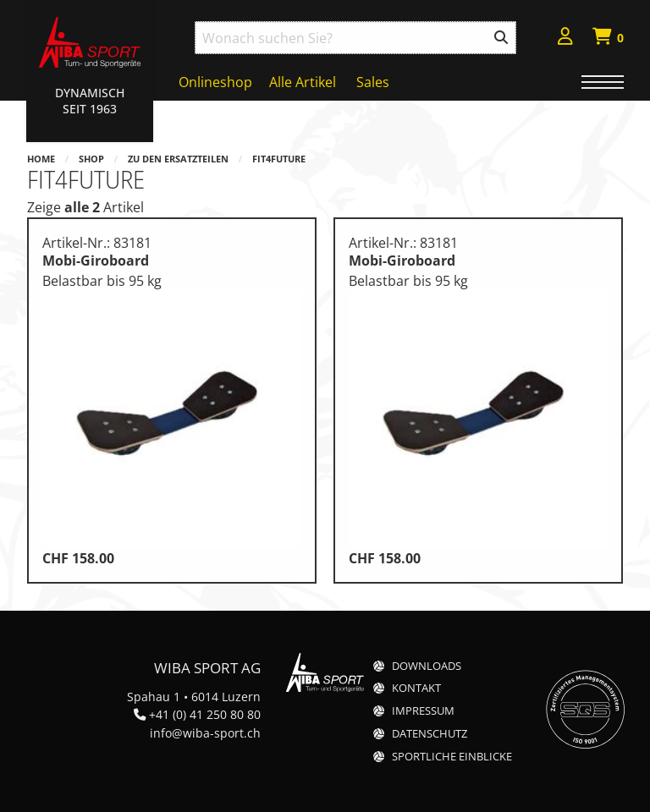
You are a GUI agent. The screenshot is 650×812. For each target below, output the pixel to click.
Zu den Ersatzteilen (178, 159)
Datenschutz (430, 734)
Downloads (427, 666)
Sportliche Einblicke (452, 757)
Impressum (423, 711)
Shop (91, 159)
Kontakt (416, 688)
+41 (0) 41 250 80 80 (205, 714)
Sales (373, 82)
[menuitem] (565, 38)
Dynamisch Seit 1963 (90, 101)
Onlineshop (215, 82)
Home (41, 159)
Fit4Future (279, 159)
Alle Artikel (303, 82)
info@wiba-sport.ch (205, 733)
